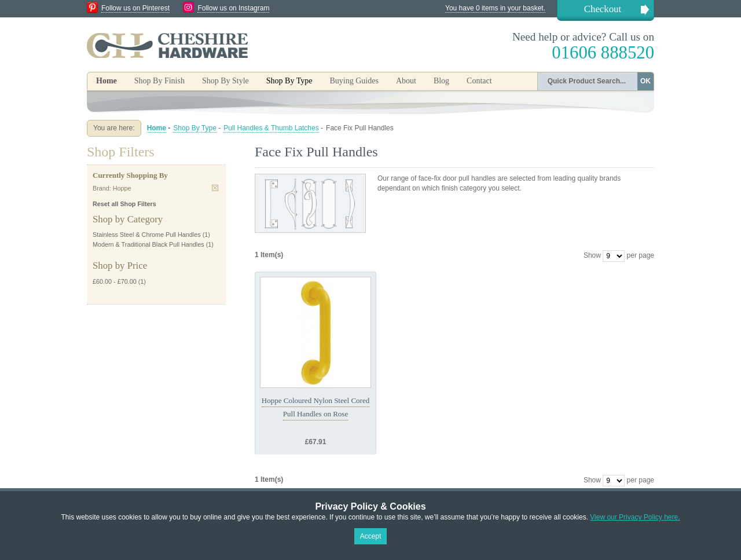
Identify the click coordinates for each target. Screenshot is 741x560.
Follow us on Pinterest (135, 8)
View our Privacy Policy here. (635, 517)
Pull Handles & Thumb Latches (271, 128)
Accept (371, 536)
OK (645, 81)
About (406, 81)
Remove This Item (215, 188)
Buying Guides (354, 81)
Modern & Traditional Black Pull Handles (148, 244)
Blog (441, 81)
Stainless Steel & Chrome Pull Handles (147, 235)
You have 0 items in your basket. (495, 8)
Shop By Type (195, 128)
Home (107, 81)
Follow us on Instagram (233, 8)
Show (592, 255)
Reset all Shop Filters (124, 204)
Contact (479, 81)
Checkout (603, 9)
